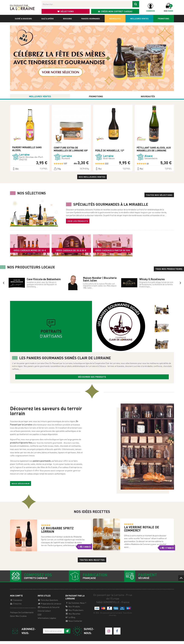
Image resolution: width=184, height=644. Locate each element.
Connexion (16, 603)
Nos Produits (73, 609)
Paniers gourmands (91, 19)
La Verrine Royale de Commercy (142, 531)
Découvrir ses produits (92, 379)
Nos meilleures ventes (92, 178)
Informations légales (47, 621)
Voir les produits (78, 223)
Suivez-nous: (83, 634)
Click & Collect (44, 614)
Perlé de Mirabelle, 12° (110, 152)
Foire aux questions (48, 603)
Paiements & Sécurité (49, 610)
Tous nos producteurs (169, 271)
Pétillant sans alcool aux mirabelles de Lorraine (154, 151)
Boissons (67, 19)
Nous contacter (74, 624)
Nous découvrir (21, 486)
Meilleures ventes (139, 19)
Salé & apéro (47, 19)
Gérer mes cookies (18, 619)
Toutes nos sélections (159, 197)
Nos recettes (73, 616)
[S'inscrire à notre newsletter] (67, 634)
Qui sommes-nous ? (76, 606)
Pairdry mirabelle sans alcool (27, 150)
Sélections (66, 11)
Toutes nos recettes (92, 562)
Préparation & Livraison (49, 606)
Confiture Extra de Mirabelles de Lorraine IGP (71, 151)
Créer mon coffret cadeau (115, 11)
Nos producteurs (74, 613)
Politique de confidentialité (22, 615)
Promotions (164, 19)
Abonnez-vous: (23, 634)
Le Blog (70, 620)
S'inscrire (16, 606)
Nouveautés (115, 19)
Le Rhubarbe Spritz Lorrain (57, 532)
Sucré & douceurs (23, 19)
